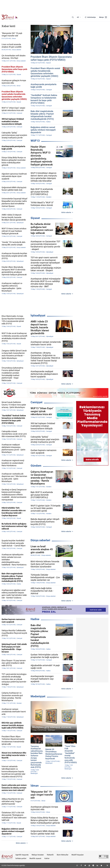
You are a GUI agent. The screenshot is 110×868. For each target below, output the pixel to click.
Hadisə (35, 619)
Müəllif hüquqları (78, 855)
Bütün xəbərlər (66, 212)
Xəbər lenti (8, 26)
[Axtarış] (73, 17)
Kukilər (47, 858)
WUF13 (35, 141)
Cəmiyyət (37, 402)
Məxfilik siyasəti (35, 858)
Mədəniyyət (38, 696)
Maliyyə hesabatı (38, 855)
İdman (35, 786)
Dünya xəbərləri (40, 540)
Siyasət (35, 218)
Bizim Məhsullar (63, 855)
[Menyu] (103, 17)
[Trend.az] (10, 17)
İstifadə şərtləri (21, 858)
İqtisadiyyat (38, 315)
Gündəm (36, 466)
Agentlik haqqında (22, 855)
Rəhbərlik (50, 855)
